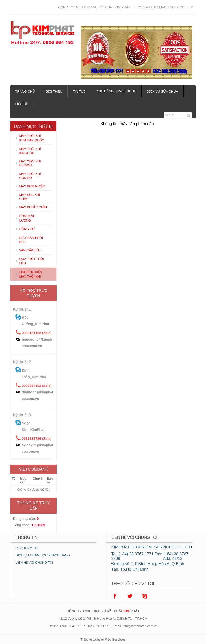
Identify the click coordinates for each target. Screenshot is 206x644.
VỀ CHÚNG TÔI (27, 548)
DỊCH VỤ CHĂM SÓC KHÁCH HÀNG (43, 555)
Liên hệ (21, 104)
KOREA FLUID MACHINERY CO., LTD (165, 7)
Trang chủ (25, 91)
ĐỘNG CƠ (27, 229)
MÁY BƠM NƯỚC (32, 186)
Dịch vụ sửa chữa (162, 91)
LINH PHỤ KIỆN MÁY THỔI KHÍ (30, 274)
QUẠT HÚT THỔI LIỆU (31, 261)
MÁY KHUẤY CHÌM (33, 207)
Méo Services (115, 639)
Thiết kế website (92, 639)
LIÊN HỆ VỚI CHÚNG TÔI (34, 563)
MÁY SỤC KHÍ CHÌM (29, 197)
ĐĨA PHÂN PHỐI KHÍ (31, 240)
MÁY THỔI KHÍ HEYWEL (30, 163)
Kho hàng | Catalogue (116, 91)
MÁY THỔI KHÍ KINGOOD (30, 151)
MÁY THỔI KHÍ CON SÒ (30, 176)
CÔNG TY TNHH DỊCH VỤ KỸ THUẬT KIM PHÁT (94, 7)
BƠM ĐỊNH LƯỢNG (27, 218)
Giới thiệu (54, 91)
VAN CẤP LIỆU (30, 250)
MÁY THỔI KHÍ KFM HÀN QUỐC (32, 138)
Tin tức (79, 91)
